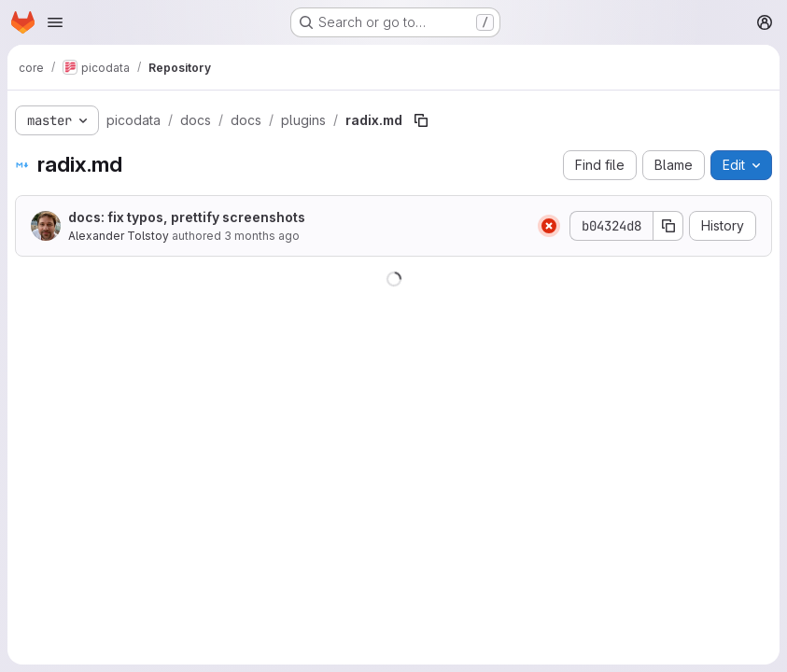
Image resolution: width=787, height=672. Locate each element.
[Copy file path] (421, 120)
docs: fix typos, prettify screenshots (187, 217)
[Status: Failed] (549, 226)
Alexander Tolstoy (119, 236)
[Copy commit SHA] (668, 226)
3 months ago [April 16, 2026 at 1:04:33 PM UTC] (262, 236)
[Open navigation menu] (55, 22)
